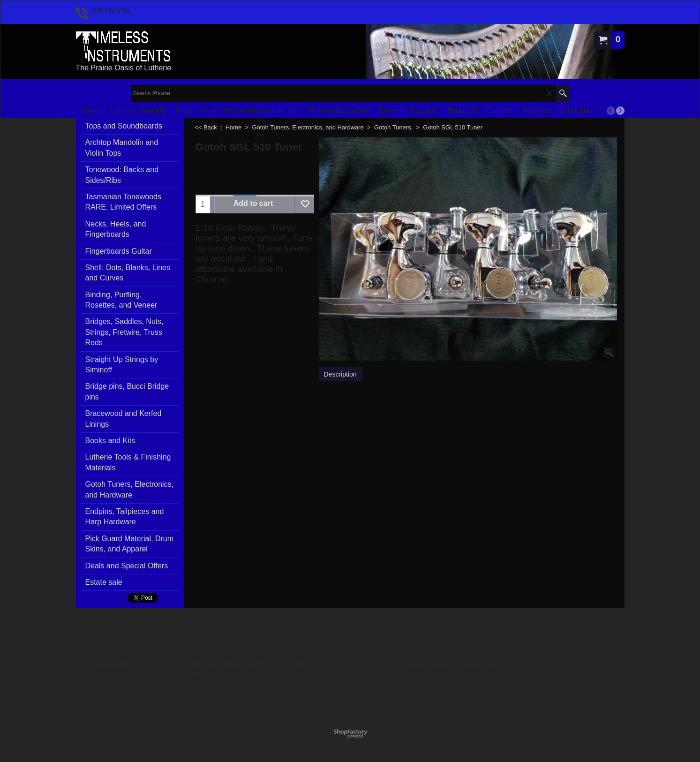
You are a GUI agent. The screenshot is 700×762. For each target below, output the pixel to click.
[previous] (611, 111)
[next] (620, 111)
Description (340, 374)
